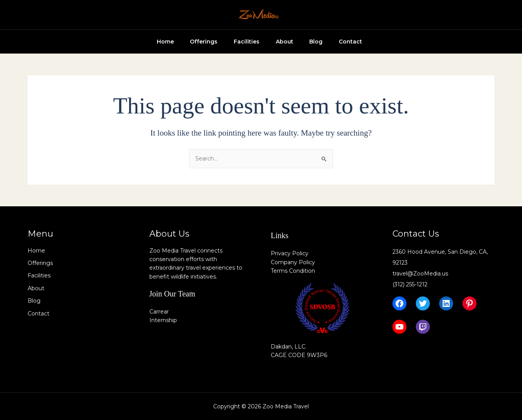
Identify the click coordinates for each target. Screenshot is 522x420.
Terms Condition (293, 271)
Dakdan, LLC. (289, 347)
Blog (313, 42)
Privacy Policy (290, 253)
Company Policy (293, 262)
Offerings (191, 42)
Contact (350, 42)
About (278, 42)
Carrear (159, 312)
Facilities (237, 42)
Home (149, 42)
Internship (163, 320)
